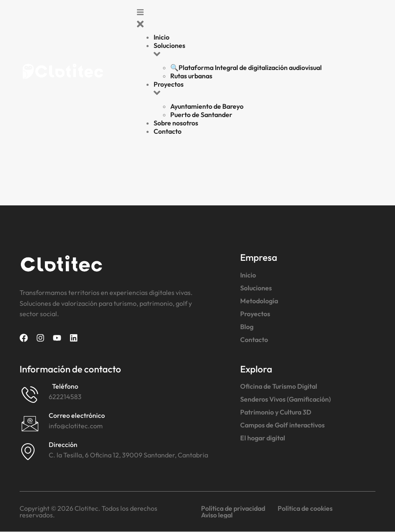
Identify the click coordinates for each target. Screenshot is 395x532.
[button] (256, 20)
